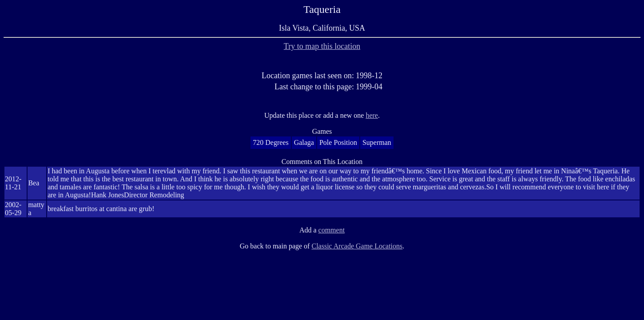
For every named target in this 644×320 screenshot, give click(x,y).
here (372, 115)
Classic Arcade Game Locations (357, 246)
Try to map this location (322, 46)
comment (332, 230)
